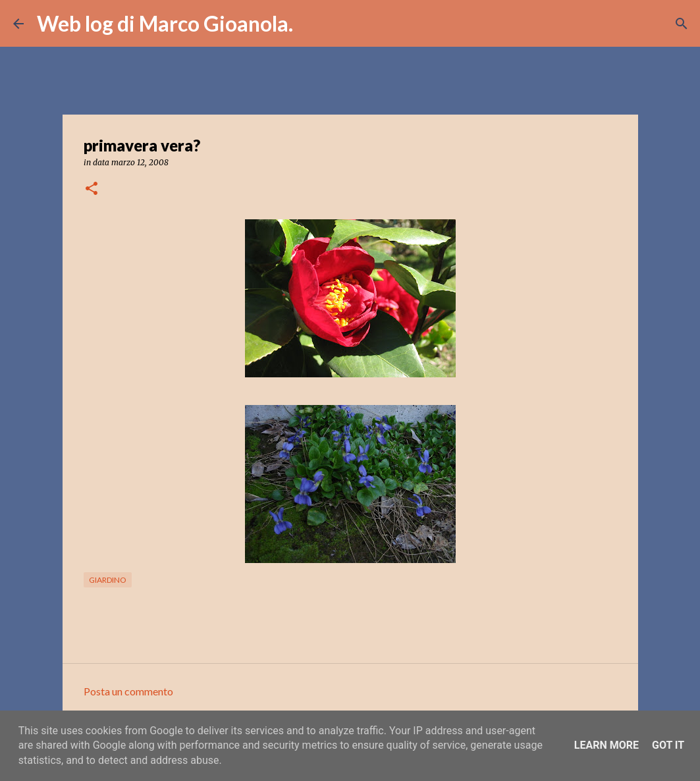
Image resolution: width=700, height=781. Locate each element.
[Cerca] (311, 24)
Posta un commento (128, 691)
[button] (92, 189)
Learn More (606, 745)
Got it (668, 745)
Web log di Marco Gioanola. (165, 23)
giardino (108, 580)
